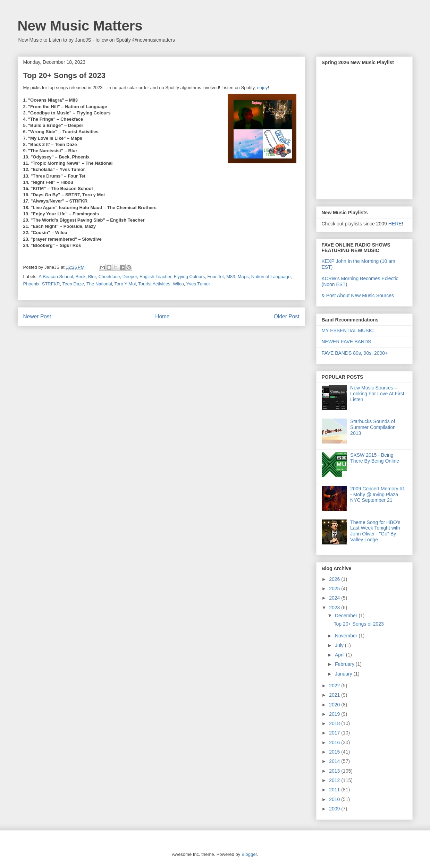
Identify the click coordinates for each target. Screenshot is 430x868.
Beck (81, 277)
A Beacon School (56, 277)
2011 (335, 790)
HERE (395, 224)
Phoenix (31, 284)
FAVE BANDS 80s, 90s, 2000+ (355, 353)
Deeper (130, 277)
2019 (335, 714)
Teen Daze (73, 284)
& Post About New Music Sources (358, 295)
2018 (335, 723)
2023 (335, 608)
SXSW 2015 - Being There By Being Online (375, 458)
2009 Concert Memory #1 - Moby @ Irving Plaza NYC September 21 (378, 495)
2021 (335, 695)
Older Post (287, 316)
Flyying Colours (189, 277)
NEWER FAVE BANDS (347, 342)
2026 (335, 579)
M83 (231, 277)
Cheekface (109, 277)
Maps (243, 277)
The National (99, 284)
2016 (335, 742)
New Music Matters (80, 26)
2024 (335, 598)
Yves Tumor (198, 284)
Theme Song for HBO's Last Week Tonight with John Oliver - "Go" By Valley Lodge (375, 531)
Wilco (178, 284)
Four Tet (216, 277)
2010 (335, 799)
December (347, 616)
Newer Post (37, 316)
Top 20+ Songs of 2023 (359, 624)
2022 (335, 686)
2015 (335, 752)
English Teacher (155, 277)
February (345, 664)
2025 (335, 588)
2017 (335, 733)
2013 (335, 771)
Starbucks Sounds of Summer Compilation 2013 (373, 427)
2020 (335, 705)
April (340, 655)
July (340, 645)
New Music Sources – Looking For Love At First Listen (377, 394)
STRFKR (51, 284)
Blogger (249, 854)
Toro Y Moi (125, 284)
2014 (335, 761)
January (344, 674)
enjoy (262, 88)
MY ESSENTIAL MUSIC (348, 330)
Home (162, 316)
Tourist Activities (154, 284)
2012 (335, 780)
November (347, 636)
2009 (335, 809)
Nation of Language (271, 277)
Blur (92, 277)
